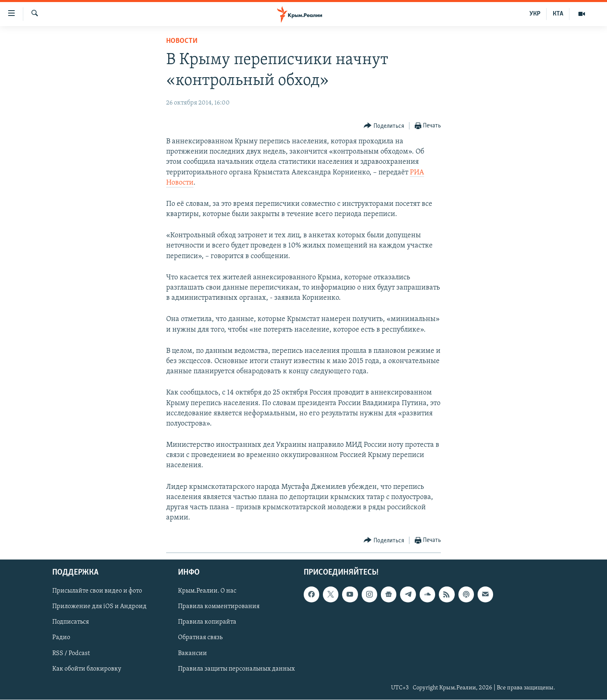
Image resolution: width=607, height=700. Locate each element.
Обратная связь (200, 638)
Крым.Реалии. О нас (207, 591)
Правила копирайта (207, 622)
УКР (535, 14)
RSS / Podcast (71, 653)
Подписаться (71, 622)
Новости (182, 41)
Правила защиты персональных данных (236, 669)
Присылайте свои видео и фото (97, 591)
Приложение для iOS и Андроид (99, 607)
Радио (61, 638)
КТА (558, 14)
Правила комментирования (219, 607)
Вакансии (192, 653)
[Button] (384, 126)
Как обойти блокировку (87, 669)
